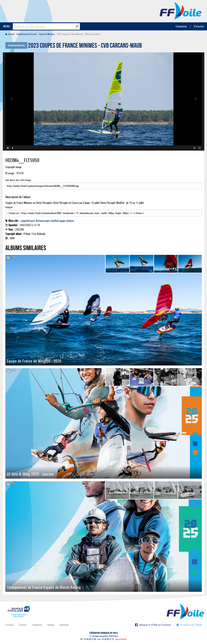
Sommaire (64, 625)
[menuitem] (10, 34)
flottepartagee (43, 221)
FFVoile (181, 11)
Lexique (51, 625)
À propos (10, 625)
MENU (7, 26)
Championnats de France (26, 34)
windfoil (54, 221)
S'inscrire (199, 26)
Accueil (10, 34)
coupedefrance (28, 221)
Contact (23, 625)
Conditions (37, 625)
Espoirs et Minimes (47, 34)
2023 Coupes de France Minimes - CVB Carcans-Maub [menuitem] (78, 34)
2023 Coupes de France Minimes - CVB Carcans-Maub (85, 46)
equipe (62, 221)
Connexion (181, 26)
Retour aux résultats (16, 46)
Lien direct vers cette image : (104, 184)
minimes (70, 221)
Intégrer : (104, 211)
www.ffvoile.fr (121, 639)
